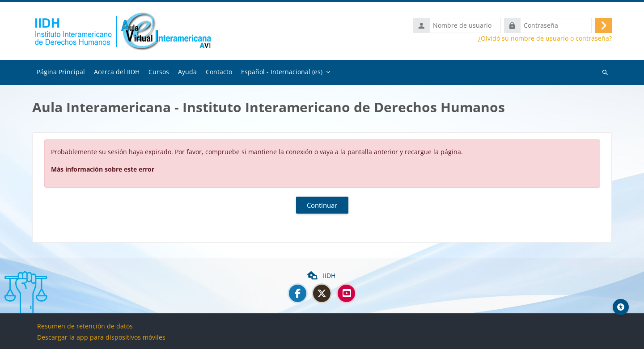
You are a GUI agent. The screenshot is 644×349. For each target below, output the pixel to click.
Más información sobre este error (103, 171)
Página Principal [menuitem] (61, 74)
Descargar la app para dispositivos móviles (101, 337)
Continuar (322, 207)
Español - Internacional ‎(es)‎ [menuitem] (282, 74)
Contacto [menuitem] (219, 74)
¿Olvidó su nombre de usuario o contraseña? (545, 39)
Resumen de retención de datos (85, 326)
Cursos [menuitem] (159, 74)
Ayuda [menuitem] (187, 74)
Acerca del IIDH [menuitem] (117, 74)
